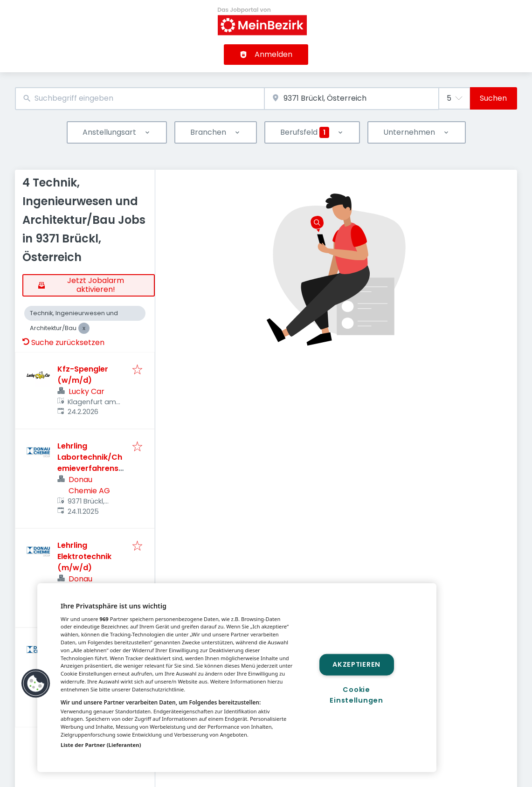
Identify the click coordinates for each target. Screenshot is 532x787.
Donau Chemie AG (89, 485)
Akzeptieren (356, 664)
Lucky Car (86, 391)
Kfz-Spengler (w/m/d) (83, 375)
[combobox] (140, 99)
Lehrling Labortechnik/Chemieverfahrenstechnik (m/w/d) (90, 463)
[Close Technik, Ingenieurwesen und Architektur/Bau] (84, 328)
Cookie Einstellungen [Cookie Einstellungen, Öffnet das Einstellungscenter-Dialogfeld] (356, 695)
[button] (36, 683)
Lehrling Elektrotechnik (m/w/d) (84, 556)
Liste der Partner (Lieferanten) (101, 745)
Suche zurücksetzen (63, 342)
